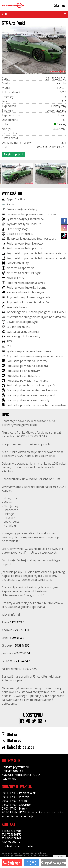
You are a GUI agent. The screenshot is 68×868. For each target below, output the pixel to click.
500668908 (17, 638)
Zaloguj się (58, 5)
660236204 (23, 653)
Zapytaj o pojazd (13, 154)
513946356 (22, 645)
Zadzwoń (12, 863)
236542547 (23, 661)
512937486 (17, 622)
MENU (4, 14)
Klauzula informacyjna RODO (21, 775)
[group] (18, 174)
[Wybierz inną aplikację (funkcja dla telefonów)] (46, 721)
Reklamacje (9, 779)
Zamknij (59, 856)
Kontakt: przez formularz (18, 846)
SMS (32, 863)
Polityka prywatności (15, 767)
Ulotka (9, 734)
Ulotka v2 (12, 741)
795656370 (22, 630)
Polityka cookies (12, 771)
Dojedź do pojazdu (54, 863)
